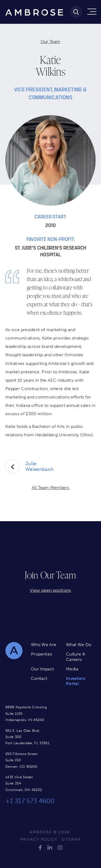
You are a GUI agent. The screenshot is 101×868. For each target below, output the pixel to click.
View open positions (50, 590)
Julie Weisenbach (39, 467)
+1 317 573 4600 (30, 801)
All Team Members (50, 488)
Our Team (51, 41)
